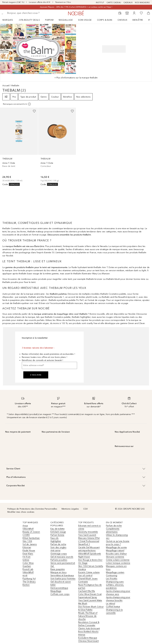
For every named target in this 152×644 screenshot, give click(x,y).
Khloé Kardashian (31, 538)
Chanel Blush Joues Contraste (88, 580)
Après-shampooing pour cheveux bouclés (118, 599)
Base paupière (58, 569)
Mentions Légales (70, 509)
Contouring (112, 576)
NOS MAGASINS (142, 3)
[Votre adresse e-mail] (49, 365)
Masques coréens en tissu (116, 568)
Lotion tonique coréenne (118, 563)
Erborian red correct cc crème (90, 527)
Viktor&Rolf (28, 529)
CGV (86, 509)
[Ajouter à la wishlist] (34, 111)
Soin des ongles (58, 547)
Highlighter (56, 541)
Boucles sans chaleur (116, 554)
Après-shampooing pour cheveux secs (118, 593)
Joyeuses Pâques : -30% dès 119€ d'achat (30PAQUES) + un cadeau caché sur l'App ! (76, 7)
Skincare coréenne (115, 557)
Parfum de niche (58, 544)
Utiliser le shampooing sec (117, 537)
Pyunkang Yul (29, 579)
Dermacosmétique (59, 588)
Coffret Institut (113, 607)
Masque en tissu (58, 572)
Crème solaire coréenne (118, 560)
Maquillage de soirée (116, 547)
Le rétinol (111, 604)
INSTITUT (100, 3)
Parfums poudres (59, 560)
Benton (26, 585)
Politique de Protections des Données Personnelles (32, 509)
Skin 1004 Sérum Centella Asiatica (91, 568)
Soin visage (85, 20)
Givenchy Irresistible (88, 532)
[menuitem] (10, 20)
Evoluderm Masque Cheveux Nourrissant (88, 639)
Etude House (29, 551)
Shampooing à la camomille (114, 611)
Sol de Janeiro (30, 544)
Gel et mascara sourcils (62, 557)
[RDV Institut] (120, 13)
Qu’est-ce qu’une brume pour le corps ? (118, 543)
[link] (19, 147)
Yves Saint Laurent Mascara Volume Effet (89, 537)
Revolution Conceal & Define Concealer (89, 624)
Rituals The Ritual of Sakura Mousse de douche (88, 616)
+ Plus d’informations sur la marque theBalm (76, 78)
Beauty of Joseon (31, 532)
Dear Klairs (28, 554)
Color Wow (28, 563)
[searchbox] (28, 13)
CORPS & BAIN (105, 20)
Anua (25, 526)
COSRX (26, 535)
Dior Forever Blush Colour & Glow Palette (91, 608)
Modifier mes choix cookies (21, 512)
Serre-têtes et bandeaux (62, 576)
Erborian (27, 547)
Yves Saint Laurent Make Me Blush (90, 602)
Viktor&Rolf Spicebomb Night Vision (90, 555)
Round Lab (28, 569)
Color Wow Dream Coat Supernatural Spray (90, 596)
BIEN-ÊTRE (138, 20)
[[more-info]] (17, 104)
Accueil (6, 86)
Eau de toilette (58, 529)
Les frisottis (112, 579)
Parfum (49, 20)
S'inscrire (36, 375)
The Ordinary (29, 582)
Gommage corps (59, 554)
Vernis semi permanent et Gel (63, 565)
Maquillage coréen (115, 572)
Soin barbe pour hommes (63, 579)
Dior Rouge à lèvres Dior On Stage (90, 561)
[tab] (76, 78)
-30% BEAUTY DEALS (29, 20)
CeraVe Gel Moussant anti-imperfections (89, 549)
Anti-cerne (55, 551)
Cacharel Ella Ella (87, 591)
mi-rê (25, 576)
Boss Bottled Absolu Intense (88, 633)
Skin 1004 (27, 541)
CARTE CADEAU (114, 3)
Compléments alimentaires (113, 530)
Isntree (26, 560)
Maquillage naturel (115, 551)
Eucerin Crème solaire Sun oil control (89, 574)
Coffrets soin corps (60, 594)
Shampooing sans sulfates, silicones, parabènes (115, 585)
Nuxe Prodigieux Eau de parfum (90, 586)
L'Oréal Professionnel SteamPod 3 (89, 543)
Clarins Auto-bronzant (89, 628)
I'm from (26, 557)
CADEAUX (128, 3)
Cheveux (122, 20)
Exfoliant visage (58, 532)
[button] (76, 469)
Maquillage (66, 20)
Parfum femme (57, 535)
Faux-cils (55, 538)
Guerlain (27, 566)
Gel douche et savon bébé (61, 583)
